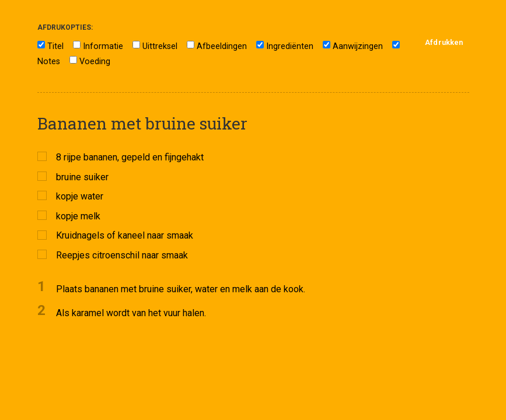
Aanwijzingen (358, 46)
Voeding (95, 62)
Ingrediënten (290, 46)
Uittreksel (160, 46)
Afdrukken (444, 42)
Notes (49, 62)
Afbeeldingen (222, 46)
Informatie (103, 46)
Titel (55, 46)
